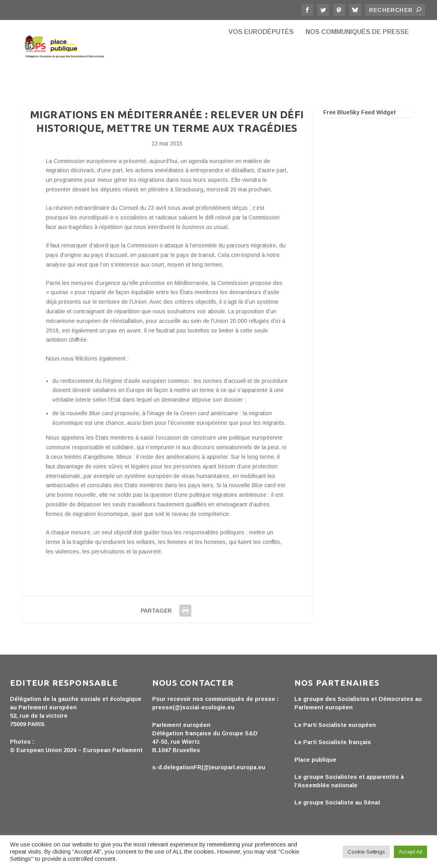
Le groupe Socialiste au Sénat (337, 810)
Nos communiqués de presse (357, 60)
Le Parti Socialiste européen (335, 733)
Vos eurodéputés (261, 60)
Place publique (315, 767)
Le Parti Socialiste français (333, 750)
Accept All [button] (410, 852)
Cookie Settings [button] (366, 852)
